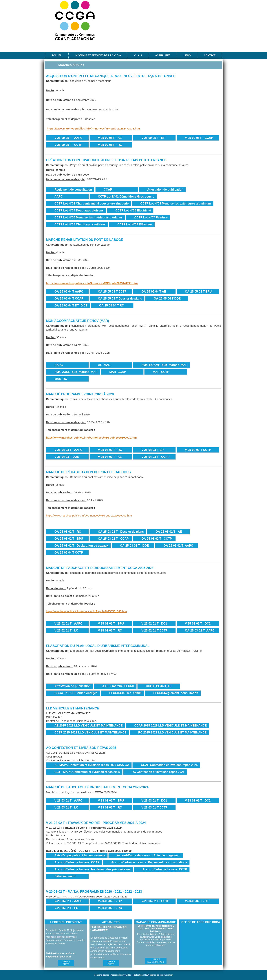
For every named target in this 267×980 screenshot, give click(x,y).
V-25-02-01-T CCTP (154, 630)
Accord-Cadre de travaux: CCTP (165, 869)
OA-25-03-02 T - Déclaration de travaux (81, 546)
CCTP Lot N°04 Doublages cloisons (79, 210)
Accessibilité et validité (121, 975)
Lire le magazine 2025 (156, 961)
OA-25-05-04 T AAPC (69, 292)
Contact (210, 55)
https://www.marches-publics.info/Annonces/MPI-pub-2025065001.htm (89, 515)
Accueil (57, 55)
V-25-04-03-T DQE (67, 457)
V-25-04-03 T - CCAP (155, 457)
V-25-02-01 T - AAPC (68, 624)
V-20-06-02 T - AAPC (68, 901)
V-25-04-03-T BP (152, 450)
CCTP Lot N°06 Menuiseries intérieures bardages (89, 217)
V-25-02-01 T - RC (110, 630)
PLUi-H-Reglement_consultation (176, 693)
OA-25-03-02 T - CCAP (113, 539)
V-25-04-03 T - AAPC (68, 450)
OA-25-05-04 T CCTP (112, 292)
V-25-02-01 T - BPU (111, 624)
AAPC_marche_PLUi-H (118, 686)
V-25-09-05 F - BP (153, 138)
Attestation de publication (165, 190)
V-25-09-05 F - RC (110, 145)
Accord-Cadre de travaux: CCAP (77, 862)
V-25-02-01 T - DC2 (198, 624)
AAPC (59, 197)
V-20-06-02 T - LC (66, 908)
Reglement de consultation (73, 190)
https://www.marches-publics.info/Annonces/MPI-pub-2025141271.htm (92, 283)
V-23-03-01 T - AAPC (68, 801)
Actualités (163, 55)
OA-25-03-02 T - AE (169, 532)
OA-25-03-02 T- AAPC (178, 546)
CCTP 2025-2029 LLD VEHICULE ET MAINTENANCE (90, 732)
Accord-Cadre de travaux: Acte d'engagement (149, 855)
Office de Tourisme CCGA (201, 945)
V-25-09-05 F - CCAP (199, 138)
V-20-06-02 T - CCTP (155, 901)
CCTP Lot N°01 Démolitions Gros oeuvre (126, 197)
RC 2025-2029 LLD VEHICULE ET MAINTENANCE (172, 732)
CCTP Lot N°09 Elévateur (135, 224)
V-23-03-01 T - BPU (111, 801)
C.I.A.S (138, 55)
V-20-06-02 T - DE (197, 901)
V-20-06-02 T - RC (110, 908)
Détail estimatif (65, 876)
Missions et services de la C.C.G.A (98, 55)
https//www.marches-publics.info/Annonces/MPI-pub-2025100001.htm (91, 438)
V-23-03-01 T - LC (66, 807)
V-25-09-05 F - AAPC (68, 138)
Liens (187, 55)
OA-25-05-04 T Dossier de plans (120, 299)
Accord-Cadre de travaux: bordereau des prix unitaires (93, 869)
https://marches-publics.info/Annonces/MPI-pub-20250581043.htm (86, 611)
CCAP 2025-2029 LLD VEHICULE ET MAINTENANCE (171, 726)
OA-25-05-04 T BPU (198, 292)
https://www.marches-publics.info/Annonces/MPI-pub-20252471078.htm (93, 128)
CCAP (108, 190)
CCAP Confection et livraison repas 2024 (169, 765)
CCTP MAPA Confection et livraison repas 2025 (87, 772)
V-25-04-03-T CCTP (198, 450)
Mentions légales (102, 975)
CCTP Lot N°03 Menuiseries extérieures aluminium (176, 204)
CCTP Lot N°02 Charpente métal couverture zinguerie (92, 204)
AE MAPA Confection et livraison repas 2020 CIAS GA (92, 765)
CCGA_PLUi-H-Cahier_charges (76, 693)
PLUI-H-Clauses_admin (125, 693)
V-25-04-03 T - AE (110, 457)
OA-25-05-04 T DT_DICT (71, 305)
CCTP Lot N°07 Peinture (151, 217)
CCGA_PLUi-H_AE (159, 686)
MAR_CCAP (118, 372)
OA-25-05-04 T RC (112, 305)
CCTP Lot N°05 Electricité (133, 210)
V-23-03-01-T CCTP (154, 807)
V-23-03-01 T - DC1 (154, 801)
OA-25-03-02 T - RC (68, 532)
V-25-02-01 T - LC (66, 630)
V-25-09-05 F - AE (110, 138)
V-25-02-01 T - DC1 (154, 624)
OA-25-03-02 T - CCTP (157, 539)
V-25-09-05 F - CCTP (68, 145)
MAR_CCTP (161, 372)
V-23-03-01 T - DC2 (198, 801)
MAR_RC (61, 379)
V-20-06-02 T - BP (110, 901)
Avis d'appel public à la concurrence (80, 855)
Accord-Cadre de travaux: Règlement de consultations (149, 862)
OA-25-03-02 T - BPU (69, 539)
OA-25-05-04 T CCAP (69, 299)
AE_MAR (104, 365)
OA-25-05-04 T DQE (167, 299)
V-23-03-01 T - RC (110, 807)
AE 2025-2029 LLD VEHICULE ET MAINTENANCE (89, 726)
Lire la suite (66, 963)
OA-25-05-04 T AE (154, 292)
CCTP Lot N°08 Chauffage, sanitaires (80, 224)
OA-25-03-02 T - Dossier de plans (121, 532)
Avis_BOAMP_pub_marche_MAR (164, 365)
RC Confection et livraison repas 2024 (158, 772)
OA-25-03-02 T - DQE (134, 546)
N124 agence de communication (159, 975)
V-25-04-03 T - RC (110, 450)
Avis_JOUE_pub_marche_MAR (76, 372)
